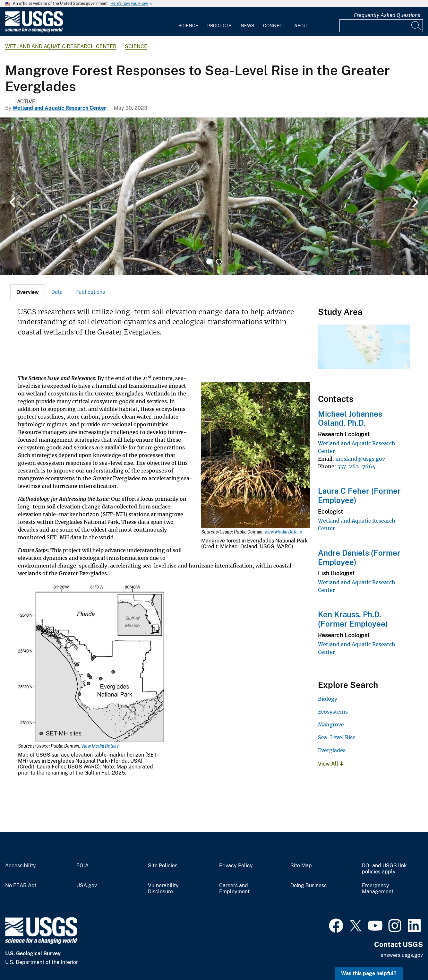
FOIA (82, 866)
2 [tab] (219, 262)
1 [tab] (209, 262)
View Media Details (283, 532)
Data (57, 292)
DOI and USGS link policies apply (384, 869)
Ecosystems (333, 712)
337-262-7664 (356, 466)
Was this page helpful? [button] (369, 973)
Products (219, 26)
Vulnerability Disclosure (163, 889)
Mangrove (331, 724)
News (247, 26)
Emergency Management (378, 889)
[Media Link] (256, 455)
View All (331, 764)
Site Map (301, 866)
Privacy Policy (236, 866)
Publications (90, 292)
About (302, 26)
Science (188, 26)
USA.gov (87, 886)
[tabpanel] (214, 196)
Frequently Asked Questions (387, 15)
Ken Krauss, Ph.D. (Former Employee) (353, 619)
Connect (274, 26)
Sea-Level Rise (337, 737)
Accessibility (21, 866)
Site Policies (163, 866)
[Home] (34, 31)
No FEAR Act (21, 886)
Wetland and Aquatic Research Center (61, 46)
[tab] (28, 292)
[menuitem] (188, 22)
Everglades (332, 750)
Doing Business (308, 886)
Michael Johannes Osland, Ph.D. (350, 418)
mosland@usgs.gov (360, 459)
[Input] (381, 26)
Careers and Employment (234, 889)
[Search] (416, 26)
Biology (328, 699)
